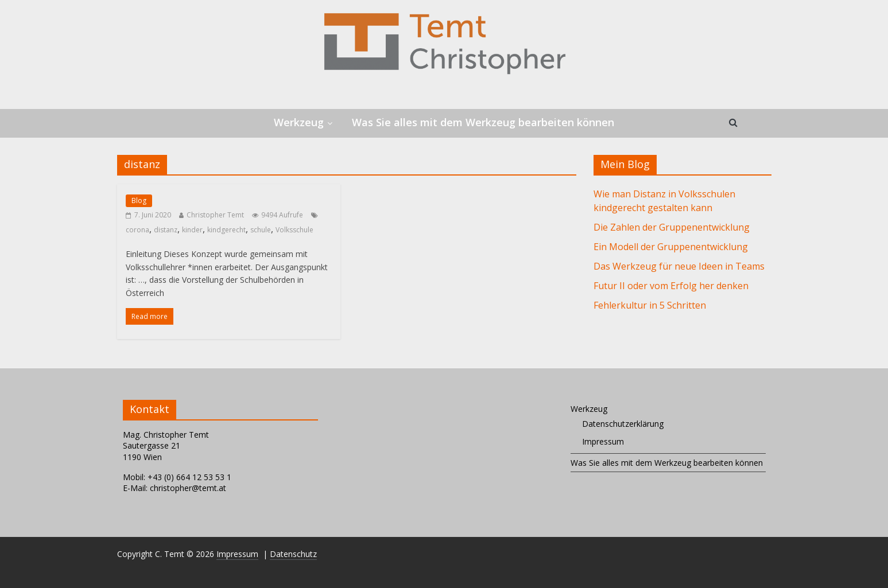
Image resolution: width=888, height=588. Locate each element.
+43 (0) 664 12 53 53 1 (189, 477)
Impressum (603, 441)
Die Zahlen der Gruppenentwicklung (672, 227)
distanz (166, 230)
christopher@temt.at (188, 488)
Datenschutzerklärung (623, 424)
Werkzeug (299, 122)
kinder (192, 230)
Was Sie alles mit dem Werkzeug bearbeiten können (483, 122)
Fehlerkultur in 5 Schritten (650, 305)
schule (261, 230)
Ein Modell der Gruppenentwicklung (671, 247)
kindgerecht (226, 230)
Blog (139, 200)
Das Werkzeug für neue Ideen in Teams (679, 266)
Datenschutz (293, 554)
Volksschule (294, 230)
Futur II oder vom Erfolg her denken (671, 286)
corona (137, 230)
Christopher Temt (215, 215)
